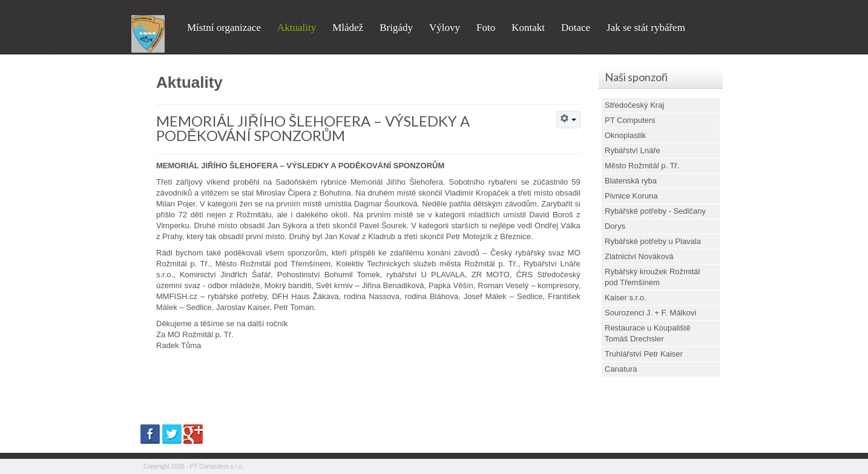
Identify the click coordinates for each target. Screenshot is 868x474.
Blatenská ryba (631, 181)
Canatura (621, 369)
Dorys (615, 226)
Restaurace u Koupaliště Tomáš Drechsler (648, 333)
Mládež (348, 28)
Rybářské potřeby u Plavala (653, 241)
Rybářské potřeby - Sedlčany (655, 211)
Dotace (576, 28)
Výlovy (445, 28)
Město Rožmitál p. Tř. (642, 166)
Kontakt (528, 28)
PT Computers (630, 120)
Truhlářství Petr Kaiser (644, 354)
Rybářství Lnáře (633, 150)
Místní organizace (224, 28)
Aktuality (297, 28)
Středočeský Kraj (634, 105)
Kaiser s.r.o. (626, 298)
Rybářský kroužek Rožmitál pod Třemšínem (653, 277)
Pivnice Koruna (631, 196)
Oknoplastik (625, 135)
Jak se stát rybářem (646, 28)
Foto (486, 28)
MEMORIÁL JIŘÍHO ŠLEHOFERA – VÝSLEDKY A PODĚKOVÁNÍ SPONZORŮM (313, 128)
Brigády (396, 28)
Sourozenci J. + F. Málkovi (650, 313)
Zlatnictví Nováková (639, 256)
